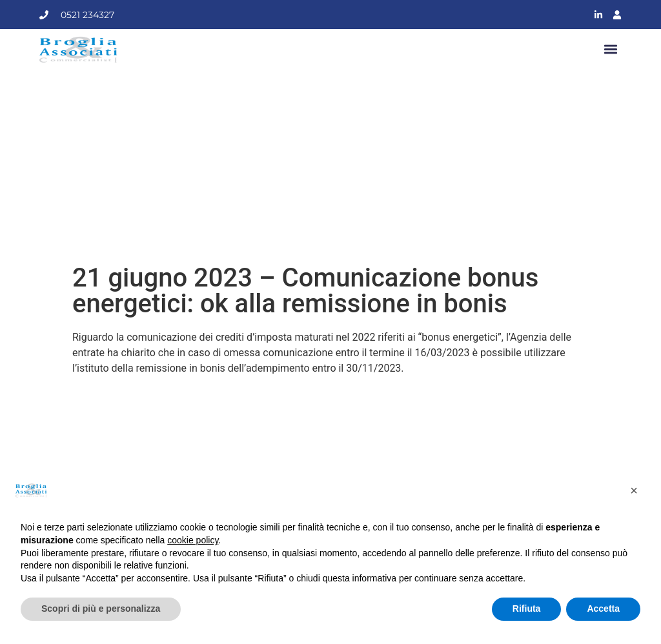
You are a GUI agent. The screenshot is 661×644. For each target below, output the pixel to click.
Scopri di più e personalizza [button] (101, 609)
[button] (611, 50)
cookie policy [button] (193, 540)
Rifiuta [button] (527, 609)
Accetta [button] (603, 609)
